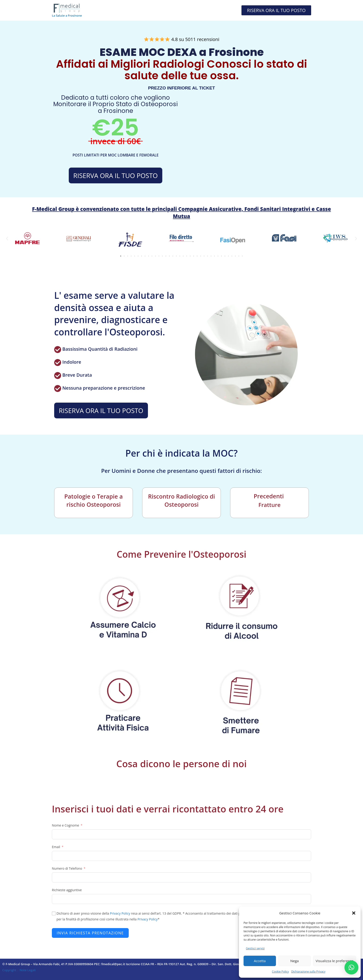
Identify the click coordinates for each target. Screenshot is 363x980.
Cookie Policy (280, 972)
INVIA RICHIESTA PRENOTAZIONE (90, 933)
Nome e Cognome (66, 825)
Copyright (10, 970)
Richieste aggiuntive (67, 890)
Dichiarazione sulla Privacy (308, 972)
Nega (294, 961)
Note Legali (28, 970)
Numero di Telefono (67, 868)
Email (56, 847)
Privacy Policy (120, 913)
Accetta (260, 961)
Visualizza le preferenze (335, 961)
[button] (354, 913)
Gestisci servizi (255, 948)
